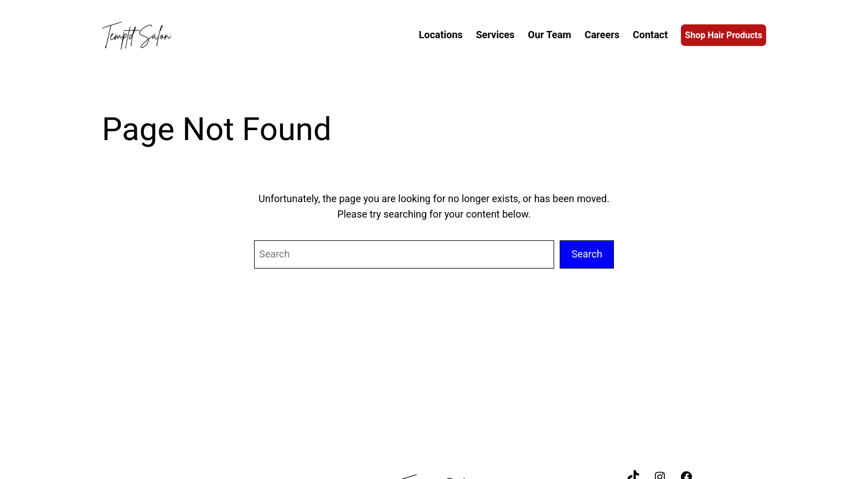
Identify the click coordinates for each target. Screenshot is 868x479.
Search (587, 254)
